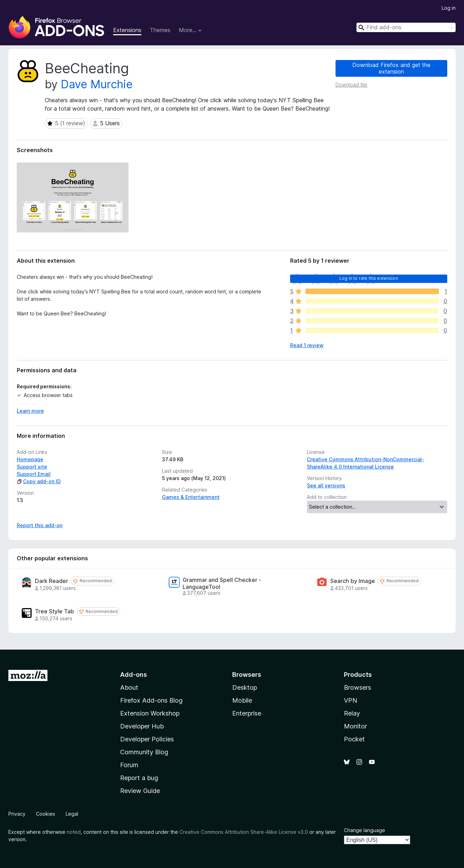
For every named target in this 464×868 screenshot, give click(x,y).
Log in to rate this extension (369, 278)
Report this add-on (40, 525)
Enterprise (247, 713)
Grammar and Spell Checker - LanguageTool (222, 583)
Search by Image (353, 581)
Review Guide (140, 791)
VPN (351, 700)
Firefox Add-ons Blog (151, 700)
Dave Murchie (97, 84)
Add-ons (134, 675)
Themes (160, 30)
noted (74, 832)
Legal (72, 814)
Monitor (355, 726)
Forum (129, 765)
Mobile (242, 700)
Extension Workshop (150, 713)
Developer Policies (147, 739)
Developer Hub (142, 726)
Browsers (358, 687)
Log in (449, 8)
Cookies (46, 814)
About (129, 687)
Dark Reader (51, 581)
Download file (351, 85)
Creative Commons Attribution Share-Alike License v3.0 (244, 832)
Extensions (127, 30)
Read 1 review (307, 345)
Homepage (30, 459)
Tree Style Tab (54, 611)
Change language (364, 830)
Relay (352, 713)
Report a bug (139, 778)
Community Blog (144, 752)
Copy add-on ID (39, 481)
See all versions (326, 485)
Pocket (354, 739)
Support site (32, 467)
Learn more (30, 411)
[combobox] (406, 27)
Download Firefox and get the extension (391, 68)
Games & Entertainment (191, 497)
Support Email (34, 474)
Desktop (245, 687)
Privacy (17, 814)
